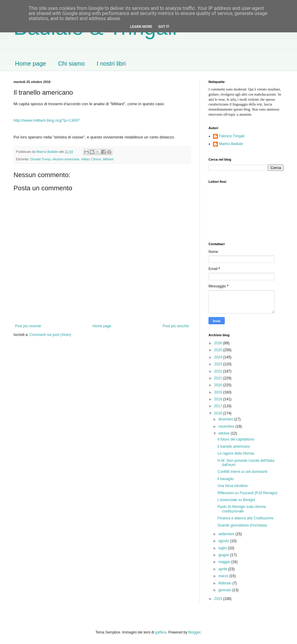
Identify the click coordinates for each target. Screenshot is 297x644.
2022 (219, 371)
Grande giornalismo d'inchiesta (242, 525)
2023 (219, 364)
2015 (219, 599)
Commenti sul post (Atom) (50, 335)
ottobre (225, 433)
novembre (227, 426)
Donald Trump (40, 159)
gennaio (225, 590)
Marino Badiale (231, 144)
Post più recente (28, 326)
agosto (224, 541)
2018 (219, 399)
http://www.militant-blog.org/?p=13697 (47, 120)
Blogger (195, 632)
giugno (224, 555)
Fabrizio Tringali (232, 136)
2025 (219, 350)
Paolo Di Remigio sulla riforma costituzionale (242, 509)
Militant (108, 159)
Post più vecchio (176, 326)
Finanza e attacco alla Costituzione (245, 518)
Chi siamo (71, 64)
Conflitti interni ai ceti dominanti (242, 472)
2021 (219, 378)
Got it (164, 27)
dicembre (226, 419)
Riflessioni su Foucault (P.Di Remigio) (247, 493)
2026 (219, 343)
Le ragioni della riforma (236, 453)
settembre (227, 534)
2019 (219, 392)
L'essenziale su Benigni (236, 500)
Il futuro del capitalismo (236, 439)
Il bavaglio (226, 479)
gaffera (161, 632)
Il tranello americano (234, 447)
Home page (30, 64)
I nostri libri (111, 64)
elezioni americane (66, 159)
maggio (225, 562)
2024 (219, 357)
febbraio (225, 583)
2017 (219, 406)
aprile (223, 569)
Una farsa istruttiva (232, 486)
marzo (224, 576)
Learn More (141, 27)
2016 (219, 413)
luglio (223, 548)
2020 (219, 385)
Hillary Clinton (91, 159)
